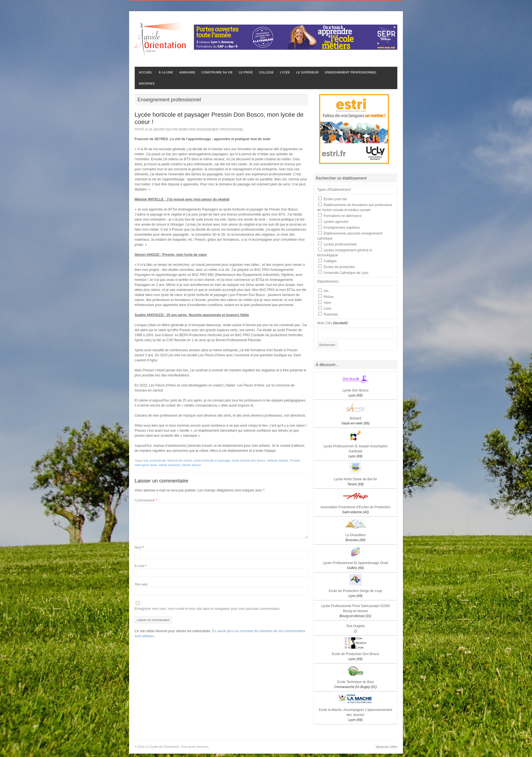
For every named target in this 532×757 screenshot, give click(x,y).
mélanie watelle (277, 460)
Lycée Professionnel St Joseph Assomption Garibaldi (355, 451)
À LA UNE (166, 72)
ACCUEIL (146, 72)
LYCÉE (285, 72)
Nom (139, 548)
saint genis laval (146, 465)
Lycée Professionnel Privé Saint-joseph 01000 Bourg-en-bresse (356, 611)
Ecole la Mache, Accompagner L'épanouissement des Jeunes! (355, 715)
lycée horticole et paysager (212, 460)
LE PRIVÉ (246, 72)
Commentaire (146, 500)
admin (183, 129)
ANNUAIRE (187, 72)
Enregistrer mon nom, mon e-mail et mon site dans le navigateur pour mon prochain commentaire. (207, 609)
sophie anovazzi (169, 465)
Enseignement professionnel (220, 129)
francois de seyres (180, 460)
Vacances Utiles (386, 747)
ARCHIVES (147, 83)
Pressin (295, 460)
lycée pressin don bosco (249, 460)
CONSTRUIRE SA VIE (217, 72)
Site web (141, 584)
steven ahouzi (191, 465)
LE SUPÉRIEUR (307, 72)
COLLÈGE (266, 72)
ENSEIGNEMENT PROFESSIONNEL (351, 72)
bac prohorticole (155, 460)
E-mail (141, 566)
